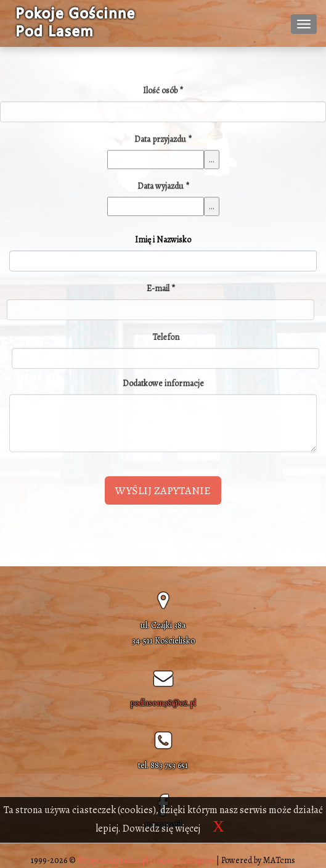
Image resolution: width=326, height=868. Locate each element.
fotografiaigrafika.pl (113, 860)
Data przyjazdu (163, 140)
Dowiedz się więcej (161, 829)
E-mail (159, 288)
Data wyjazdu (163, 187)
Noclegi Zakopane (182, 860)
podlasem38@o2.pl (163, 703)
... (212, 161)
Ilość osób (163, 92)
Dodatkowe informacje (163, 382)
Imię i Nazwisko (163, 240)
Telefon (167, 337)
